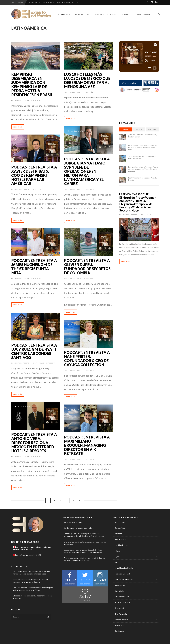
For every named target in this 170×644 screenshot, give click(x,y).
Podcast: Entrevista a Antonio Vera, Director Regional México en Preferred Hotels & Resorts (34, 443)
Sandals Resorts (121, 620)
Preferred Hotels (122, 597)
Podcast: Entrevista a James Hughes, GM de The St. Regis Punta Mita (34, 267)
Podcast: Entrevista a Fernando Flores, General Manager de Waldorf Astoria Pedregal (143, 169)
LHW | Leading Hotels (124, 568)
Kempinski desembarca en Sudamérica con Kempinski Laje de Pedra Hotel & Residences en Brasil (32, 84)
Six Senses (119, 631)
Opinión (90, 92)
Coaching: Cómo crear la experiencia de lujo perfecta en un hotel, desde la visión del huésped (84, 535)
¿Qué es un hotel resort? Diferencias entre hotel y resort (142, 157)
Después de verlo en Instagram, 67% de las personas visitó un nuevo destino (30, 581)
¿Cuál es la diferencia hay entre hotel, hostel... (55, 3)
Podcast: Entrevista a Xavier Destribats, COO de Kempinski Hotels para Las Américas (34, 175)
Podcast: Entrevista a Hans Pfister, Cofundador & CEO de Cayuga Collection (87, 358)
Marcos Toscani (143, 14)
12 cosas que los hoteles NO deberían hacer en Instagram (32, 597)
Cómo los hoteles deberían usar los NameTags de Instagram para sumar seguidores (33, 589)
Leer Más (18, 127)
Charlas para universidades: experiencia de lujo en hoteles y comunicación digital (84, 559)
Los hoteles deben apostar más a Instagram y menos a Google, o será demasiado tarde (31, 573)
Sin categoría (49, 363)
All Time (152, 129)
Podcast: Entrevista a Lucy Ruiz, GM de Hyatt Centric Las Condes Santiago (34, 351)
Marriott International (124, 579)
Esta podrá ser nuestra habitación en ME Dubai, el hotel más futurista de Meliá (142, 148)
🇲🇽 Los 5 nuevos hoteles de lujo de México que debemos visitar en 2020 (32, 548)
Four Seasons (120, 539)
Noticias (79, 14)
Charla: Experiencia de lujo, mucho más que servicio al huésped (85, 543)
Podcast (127, 14)
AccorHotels (120, 522)
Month (139, 129)
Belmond (118, 534)
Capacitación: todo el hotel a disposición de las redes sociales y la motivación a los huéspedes (83, 551)
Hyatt (117, 557)
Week (126, 129)
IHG (116, 562)
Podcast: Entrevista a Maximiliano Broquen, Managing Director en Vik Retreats (87, 445)
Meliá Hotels (120, 585)
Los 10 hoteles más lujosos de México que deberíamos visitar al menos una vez (87, 80)
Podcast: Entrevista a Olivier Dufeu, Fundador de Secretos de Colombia (87, 267)
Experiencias (64, 14)
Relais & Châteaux (122, 602)
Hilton (117, 551)
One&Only (119, 591)
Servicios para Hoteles (106, 14)
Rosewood (119, 608)
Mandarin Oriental (122, 574)
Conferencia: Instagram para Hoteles (79, 528)
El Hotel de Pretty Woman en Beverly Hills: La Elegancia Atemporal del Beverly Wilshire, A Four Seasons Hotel (138, 204)
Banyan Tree (120, 528)
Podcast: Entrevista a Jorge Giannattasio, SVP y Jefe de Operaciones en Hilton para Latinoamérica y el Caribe (87, 171)
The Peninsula (121, 614)
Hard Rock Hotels (122, 545)
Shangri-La (119, 625)
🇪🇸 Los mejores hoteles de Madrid (27, 555)
